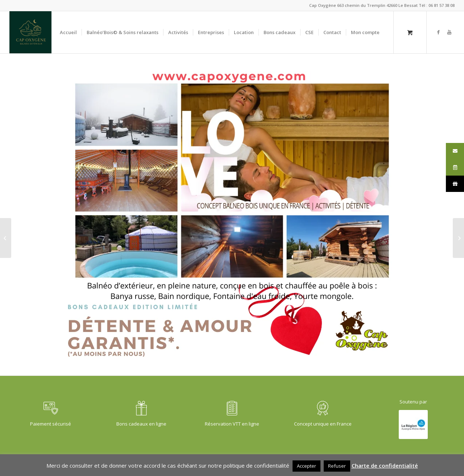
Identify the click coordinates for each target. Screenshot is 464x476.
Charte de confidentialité (385, 465)
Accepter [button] (306, 466)
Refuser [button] (337, 466)
